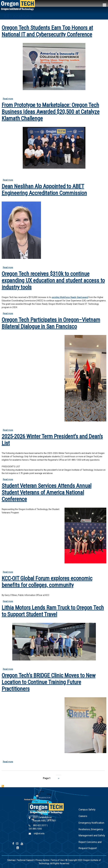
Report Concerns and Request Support (90, 845)
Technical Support (25, 860)
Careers (83, 816)
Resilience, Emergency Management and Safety (92, 832)
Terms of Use (57, 860)
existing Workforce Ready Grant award (70, 297)
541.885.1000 (35, 829)
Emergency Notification (91, 823)
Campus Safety (87, 809)
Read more (8, 99)
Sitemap (11, 860)
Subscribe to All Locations (3, 786)
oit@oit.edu (39, 833)
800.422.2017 (40, 825)
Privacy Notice (42, 860)
